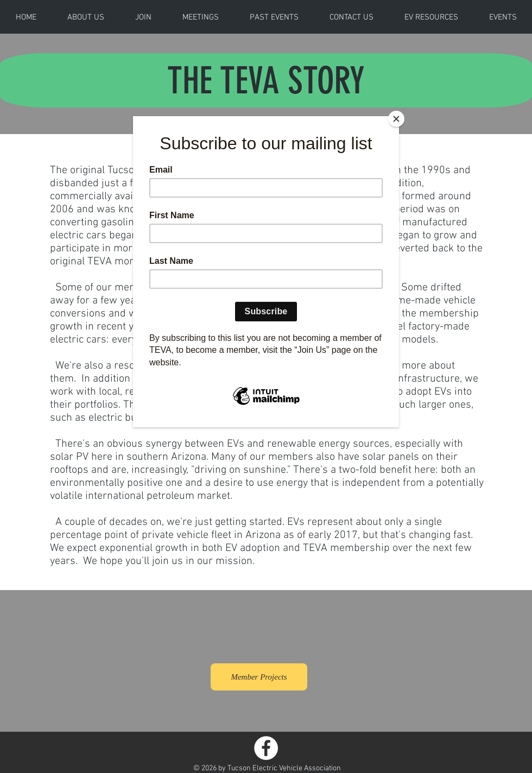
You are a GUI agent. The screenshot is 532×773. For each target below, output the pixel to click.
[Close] (396, 119)
